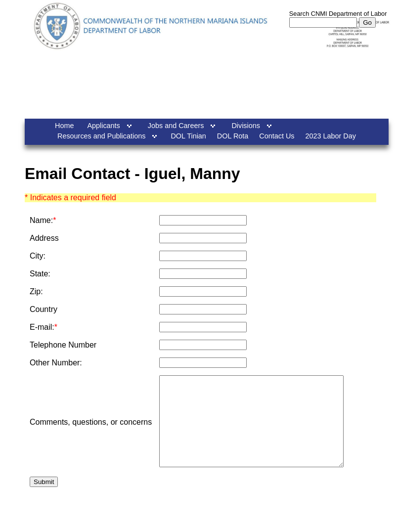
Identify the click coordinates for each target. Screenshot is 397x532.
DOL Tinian (188, 136)
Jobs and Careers (176, 126)
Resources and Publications (101, 136)
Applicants (103, 126)
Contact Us (277, 136)
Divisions (246, 126)
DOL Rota (233, 136)
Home (64, 126)
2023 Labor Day (331, 136)
